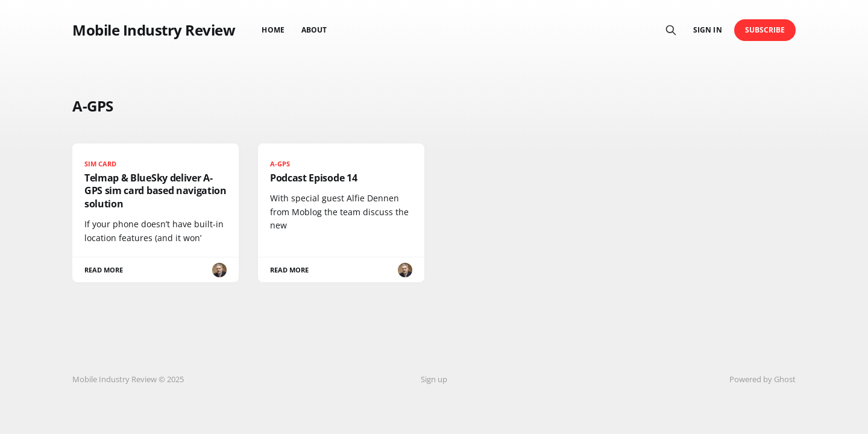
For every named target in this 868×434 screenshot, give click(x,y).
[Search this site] (671, 30)
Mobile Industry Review (154, 30)
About (314, 30)
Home (273, 30)
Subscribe (765, 30)
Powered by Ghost (763, 379)
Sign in (707, 30)
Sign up (434, 379)
